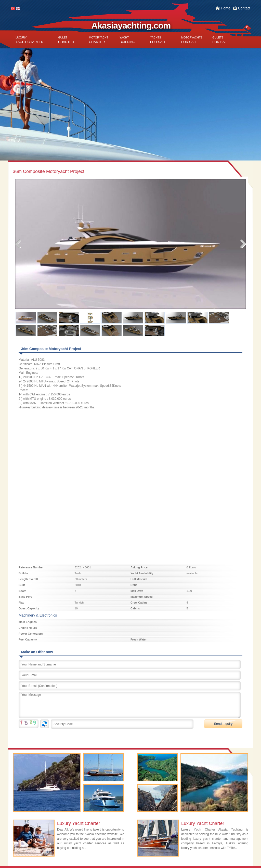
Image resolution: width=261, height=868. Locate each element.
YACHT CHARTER (29, 40)
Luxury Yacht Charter (79, 823)
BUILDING (127, 40)
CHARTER (66, 40)
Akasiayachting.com (131, 25)
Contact (244, 8)
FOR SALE (158, 40)
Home (225, 8)
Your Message (130, 705)
